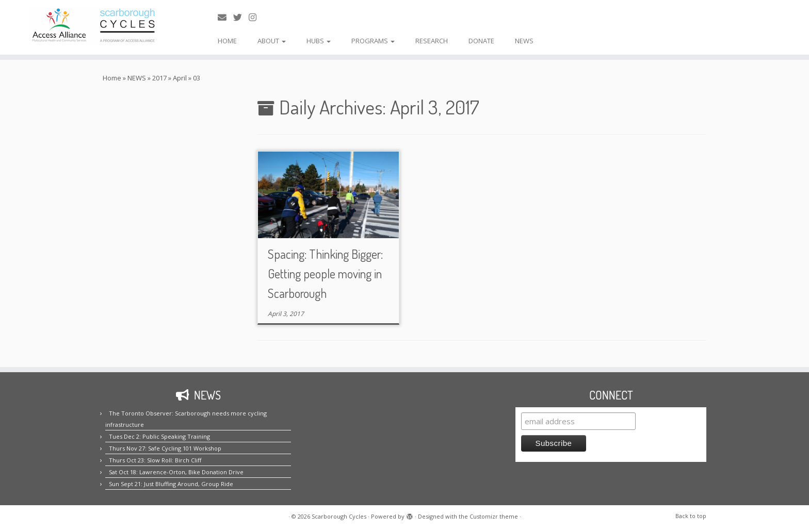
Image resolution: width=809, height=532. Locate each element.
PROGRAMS (373, 41)
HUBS (319, 41)
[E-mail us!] (225, 17)
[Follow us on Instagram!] (256, 17)
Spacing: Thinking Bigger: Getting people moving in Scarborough (325, 273)
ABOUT (272, 41)
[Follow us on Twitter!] (241, 17)
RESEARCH (432, 41)
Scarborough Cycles (339, 516)
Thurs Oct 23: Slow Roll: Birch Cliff (155, 460)
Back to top (691, 516)
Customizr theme (494, 516)
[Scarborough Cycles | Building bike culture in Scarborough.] (93, 25)
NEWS (524, 41)
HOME (227, 41)
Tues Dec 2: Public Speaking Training (159, 436)
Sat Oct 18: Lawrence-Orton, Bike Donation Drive (176, 472)
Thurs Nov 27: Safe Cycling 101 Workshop (165, 448)
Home (112, 78)
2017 (159, 78)
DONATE (481, 41)
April (180, 78)
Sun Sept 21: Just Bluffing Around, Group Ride (171, 484)
